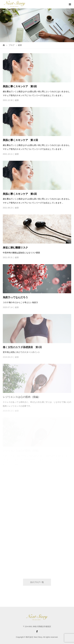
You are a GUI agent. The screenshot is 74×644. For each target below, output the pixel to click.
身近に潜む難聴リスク (15, 248)
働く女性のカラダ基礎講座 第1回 (22, 347)
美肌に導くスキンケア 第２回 (20, 140)
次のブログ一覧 (37, 582)
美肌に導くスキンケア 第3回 (20, 86)
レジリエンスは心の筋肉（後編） (22, 397)
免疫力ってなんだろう (15, 297)
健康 (17, 100)
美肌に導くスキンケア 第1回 (20, 194)
